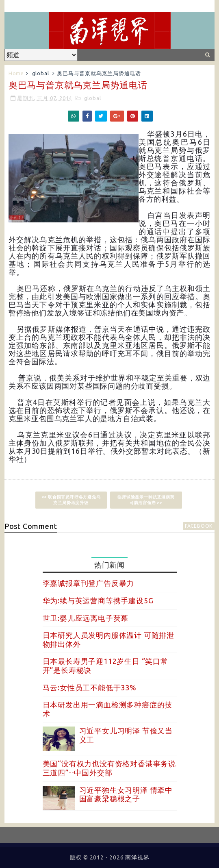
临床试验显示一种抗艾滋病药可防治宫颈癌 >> (146, 500)
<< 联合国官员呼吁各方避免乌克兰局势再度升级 (71, 500)
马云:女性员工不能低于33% (90, 687)
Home (16, 73)
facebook (199, 526)
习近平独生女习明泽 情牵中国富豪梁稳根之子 (126, 794)
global (41, 73)
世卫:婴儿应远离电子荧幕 (86, 618)
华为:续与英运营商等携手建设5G (98, 600)
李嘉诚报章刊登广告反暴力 (89, 583)
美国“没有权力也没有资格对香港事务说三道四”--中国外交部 (109, 768)
